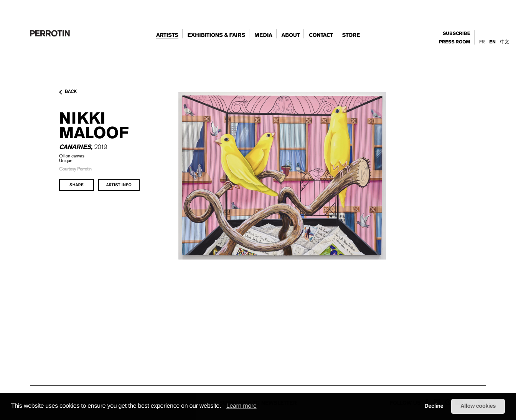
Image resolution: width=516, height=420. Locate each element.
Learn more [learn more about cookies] (242, 406)
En (492, 42)
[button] (224, 407)
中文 (505, 42)
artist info (119, 185)
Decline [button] (434, 406)
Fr (482, 42)
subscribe (456, 34)
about (291, 35)
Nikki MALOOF (94, 125)
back (68, 92)
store (351, 35)
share (77, 185)
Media (263, 35)
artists (167, 35)
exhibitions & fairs (216, 35)
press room (455, 42)
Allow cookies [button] (478, 406)
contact (321, 35)
